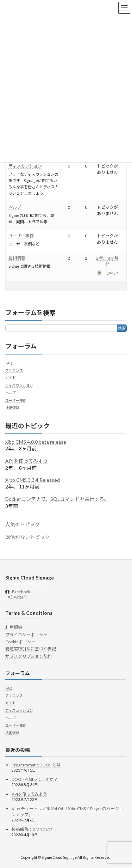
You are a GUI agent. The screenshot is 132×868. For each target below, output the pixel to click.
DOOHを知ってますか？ (35, 779)
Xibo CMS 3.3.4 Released (33, 480)
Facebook (21, 591)
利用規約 (14, 627)
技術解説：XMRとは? (32, 829)
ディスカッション (25, 166)
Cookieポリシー (20, 642)
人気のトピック (23, 524)
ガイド (11, 378)
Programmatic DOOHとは (36, 764)
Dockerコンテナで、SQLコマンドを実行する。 (57, 499)
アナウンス (14, 370)
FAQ (9, 363)
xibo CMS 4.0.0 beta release (36, 442)
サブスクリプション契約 (29, 656)
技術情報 (17, 258)
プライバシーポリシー (26, 634)
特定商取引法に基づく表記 (31, 649)
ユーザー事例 (21, 236)
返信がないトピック (27, 537)
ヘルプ (15, 207)
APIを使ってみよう (27, 461)
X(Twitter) (17, 597)
